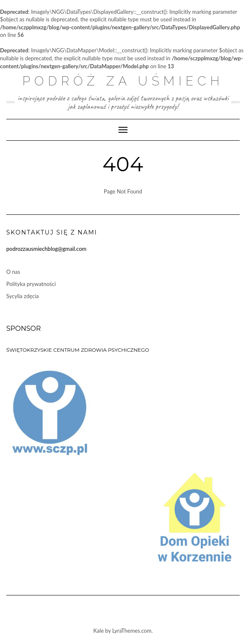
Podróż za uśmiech (123, 81)
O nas (13, 272)
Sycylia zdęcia (23, 296)
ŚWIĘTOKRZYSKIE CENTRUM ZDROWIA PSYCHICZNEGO (78, 350)
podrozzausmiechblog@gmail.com (46, 249)
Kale (99, 631)
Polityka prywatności (31, 284)
